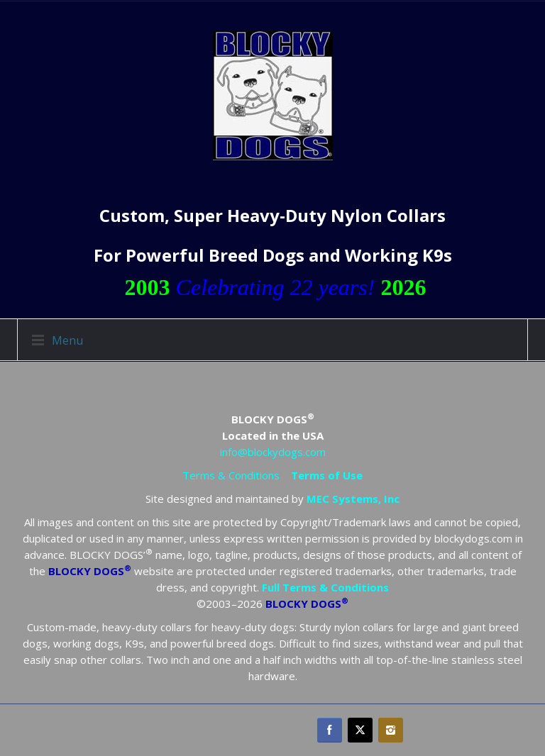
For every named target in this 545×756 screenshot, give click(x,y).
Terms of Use (327, 475)
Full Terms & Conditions (325, 587)
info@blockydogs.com (273, 452)
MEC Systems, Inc (353, 499)
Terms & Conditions (231, 475)
